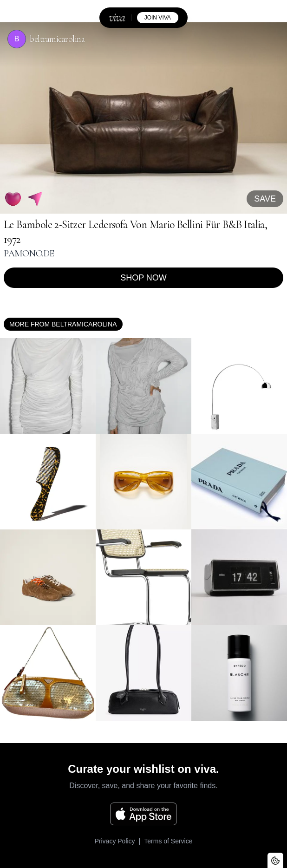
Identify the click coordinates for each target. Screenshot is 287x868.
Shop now (143, 278)
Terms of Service (168, 841)
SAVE (265, 199)
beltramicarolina (57, 39)
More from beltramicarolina (63, 324)
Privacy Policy (114, 841)
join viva (158, 18)
